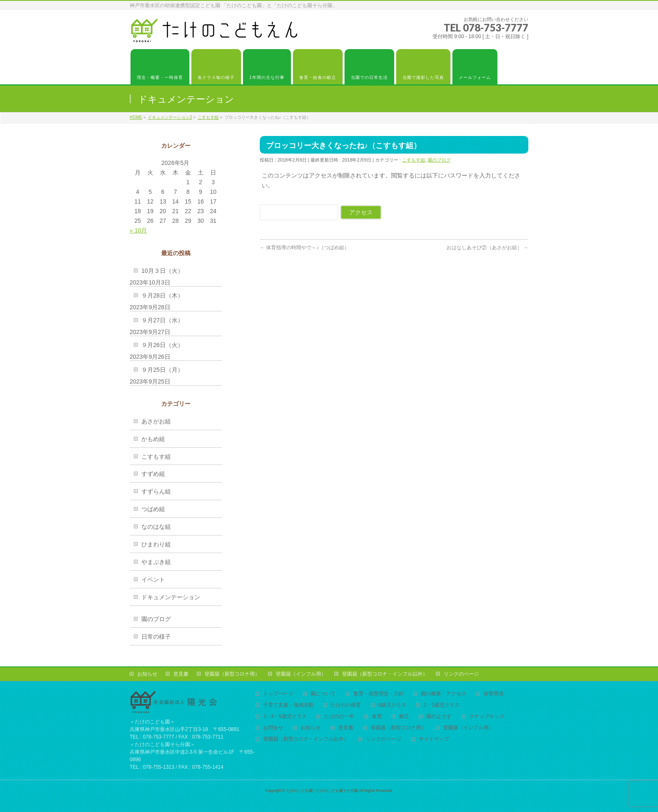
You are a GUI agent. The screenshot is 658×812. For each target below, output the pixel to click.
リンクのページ (461, 674)
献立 (404, 717)
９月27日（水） (162, 320)
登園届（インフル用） (301, 674)
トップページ (278, 694)
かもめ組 (153, 439)
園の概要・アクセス (444, 694)
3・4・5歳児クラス (285, 717)
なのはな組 (156, 527)
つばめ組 (153, 509)
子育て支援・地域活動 (288, 705)
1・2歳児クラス (442, 705)
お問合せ (273, 728)
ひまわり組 (156, 544)
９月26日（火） (162, 345)
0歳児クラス (393, 705)
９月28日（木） (162, 295)
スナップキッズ (487, 717)
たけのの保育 (346, 705)
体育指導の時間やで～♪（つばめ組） (304, 248)
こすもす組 (414, 160)
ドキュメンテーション (171, 597)
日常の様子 (156, 637)
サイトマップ (434, 739)
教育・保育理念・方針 (379, 694)
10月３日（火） (162, 271)
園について (323, 694)
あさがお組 (156, 421)
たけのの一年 (339, 717)
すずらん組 (156, 491)
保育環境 (493, 694)
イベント (153, 580)
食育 (377, 717)
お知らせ (147, 674)
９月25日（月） (162, 370)
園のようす (439, 717)
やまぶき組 (156, 562)
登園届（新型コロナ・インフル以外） (385, 674)
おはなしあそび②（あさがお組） (487, 248)
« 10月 (138, 230)
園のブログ (439, 160)
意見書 (181, 674)
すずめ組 (153, 474)
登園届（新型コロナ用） (232, 674)
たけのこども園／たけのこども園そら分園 (322, 791)
